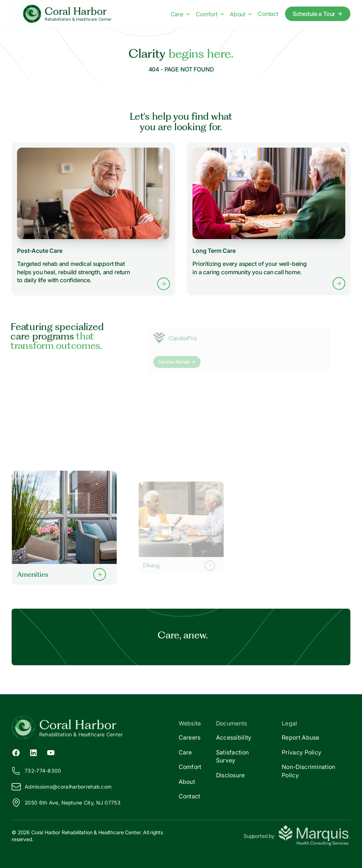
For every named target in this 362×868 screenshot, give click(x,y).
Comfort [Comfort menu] (210, 14)
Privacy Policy (302, 752)
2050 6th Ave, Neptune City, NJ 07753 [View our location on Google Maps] (66, 803)
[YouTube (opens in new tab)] (51, 752)
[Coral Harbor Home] (67, 14)
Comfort (190, 767)
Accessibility (234, 737)
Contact (190, 796)
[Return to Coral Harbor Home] (96, 728)
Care (185, 752)
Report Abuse (301, 737)
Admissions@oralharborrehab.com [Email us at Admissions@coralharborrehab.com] (62, 787)
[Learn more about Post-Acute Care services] (93, 219)
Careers (190, 737)
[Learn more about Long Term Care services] (269, 219)
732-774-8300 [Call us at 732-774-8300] (36, 771)
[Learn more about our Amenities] (64, 528)
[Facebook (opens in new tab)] (16, 752)
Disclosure (231, 775)
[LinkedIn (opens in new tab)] (33, 752)
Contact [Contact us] (268, 14)
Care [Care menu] (180, 14)
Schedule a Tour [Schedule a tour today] (318, 14)
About (187, 782)
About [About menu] (241, 14)
